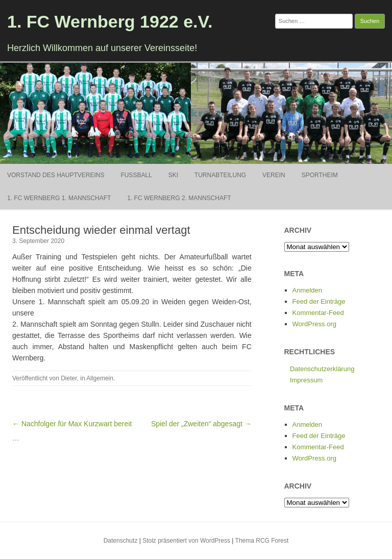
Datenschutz (121, 541)
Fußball (136, 175)
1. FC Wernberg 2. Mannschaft (179, 198)
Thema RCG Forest (262, 541)
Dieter (69, 378)
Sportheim (320, 175)
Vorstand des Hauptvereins (56, 175)
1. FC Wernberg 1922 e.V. (110, 21)
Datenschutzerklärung (322, 369)
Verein (274, 175)
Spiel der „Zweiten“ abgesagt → (201, 424)
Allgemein (100, 378)
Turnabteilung (220, 175)
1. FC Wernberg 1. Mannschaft (59, 198)
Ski (173, 175)
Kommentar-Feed (318, 313)
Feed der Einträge (319, 301)
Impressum (306, 380)
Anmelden (308, 290)
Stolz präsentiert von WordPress (186, 541)
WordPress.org (314, 324)
